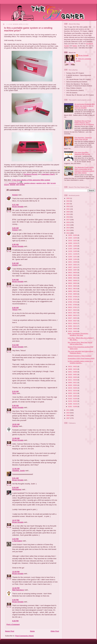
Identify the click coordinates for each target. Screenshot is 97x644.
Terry (14, 393)
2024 (68, 201)
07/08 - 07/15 (73, 302)
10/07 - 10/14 (73, 267)
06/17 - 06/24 (73, 310)
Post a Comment (13, 624)
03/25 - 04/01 (73, 374)
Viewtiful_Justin (19, 471)
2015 (68, 225)
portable (22, 185)
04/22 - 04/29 (73, 331)
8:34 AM (15, 488)
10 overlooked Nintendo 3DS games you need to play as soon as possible (85, 106)
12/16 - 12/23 (73, 240)
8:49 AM (15, 308)
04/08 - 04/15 (73, 369)
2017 (68, 220)
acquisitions (13, 183)
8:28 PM (15, 621)
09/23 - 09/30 (73, 272)
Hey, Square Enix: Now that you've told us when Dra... (80, 343)
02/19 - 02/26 (73, 388)
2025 (68, 198)
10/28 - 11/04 (73, 259)
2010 (68, 413)
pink (17, 185)
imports (7, 185)
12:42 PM (16, 588)
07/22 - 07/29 (73, 297)
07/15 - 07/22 (73, 299)
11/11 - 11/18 (73, 254)
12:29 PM (16, 572)
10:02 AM (16, 424)
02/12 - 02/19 (73, 391)
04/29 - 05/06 (73, 329)
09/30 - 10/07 (73, 270)
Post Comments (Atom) (25, 636)
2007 (68, 418)
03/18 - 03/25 (73, 377)
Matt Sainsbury (18, 590)
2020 (68, 212)
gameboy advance (30, 183)
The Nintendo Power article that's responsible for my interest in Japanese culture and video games (84, 170)
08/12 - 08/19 (73, 289)
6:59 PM (15, 600)
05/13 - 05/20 (73, 323)
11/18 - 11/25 (73, 251)
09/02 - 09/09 (73, 281)
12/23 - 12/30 (73, 238)
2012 (68, 233)
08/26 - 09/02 (73, 283)
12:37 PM (16, 520)
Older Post (55, 631)
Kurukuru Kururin (31, 174)
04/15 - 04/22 (73, 366)
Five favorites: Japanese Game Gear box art (83, 138)
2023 (68, 204)
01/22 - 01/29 (73, 399)
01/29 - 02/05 (73, 396)
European (20, 183)
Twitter (75, 46)
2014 (68, 228)
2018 (68, 217)
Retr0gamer (17, 489)
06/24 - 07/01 (73, 307)
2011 (68, 410)
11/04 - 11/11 (73, 257)
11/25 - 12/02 (73, 249)
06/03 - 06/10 (73, 315)
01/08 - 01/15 (73, 404)
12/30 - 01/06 (73, 235)
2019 (68, 214)
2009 (68, 415)
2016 (68, 222)
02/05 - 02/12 (73, 393)
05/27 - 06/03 (73, 318)
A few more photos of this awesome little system (31, 180)
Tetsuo (15, 310)
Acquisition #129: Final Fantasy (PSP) (81, 358)
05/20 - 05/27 (73, 321)
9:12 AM (15, 345)
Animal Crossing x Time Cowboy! (80, 356)
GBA (48, 183)
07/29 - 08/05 (73, 294)
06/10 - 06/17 (73, 313)
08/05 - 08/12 (73, 291)
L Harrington (17, 541)
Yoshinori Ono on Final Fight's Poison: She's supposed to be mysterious (84, 123)
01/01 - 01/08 (73, 406)
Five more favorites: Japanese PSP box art (82, 153)
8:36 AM (15, 244)
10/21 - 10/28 (73, 262)
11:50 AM (16, 469)
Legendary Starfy (48, 174)
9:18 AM (15, 391)
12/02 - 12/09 (73, 246)
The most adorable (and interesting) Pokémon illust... (80, 352)
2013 (68, 230)
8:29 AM (15, 228)
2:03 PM (15, 539)
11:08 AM (16, 438)
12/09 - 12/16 (73, 243)
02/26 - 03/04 (73, 385)
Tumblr (67, 46)
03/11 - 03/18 (73, 380)
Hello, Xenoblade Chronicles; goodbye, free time (78, 334)
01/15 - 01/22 (73, 401)
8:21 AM (15, 205)
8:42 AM (15, 263)
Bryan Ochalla (18, 207)
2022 (68, 206)
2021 (68, 209)
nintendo (13, 185)
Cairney (15, 426)
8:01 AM (15, 478)
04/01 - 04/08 (73, 372)
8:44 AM (15, 280)
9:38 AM (15, 406)
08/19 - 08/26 (73, 286)
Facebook (90, 44)
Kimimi (15, 195)
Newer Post (10, 631)
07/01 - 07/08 (73, 305)
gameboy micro (41, 183)
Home (32, 631)
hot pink (53, 183)
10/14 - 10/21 (73, 265)
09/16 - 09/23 (73, 275)
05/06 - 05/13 (73, 326)
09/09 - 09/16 (73, 278)
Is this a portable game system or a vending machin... (80, 362)
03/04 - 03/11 (73, 382)
